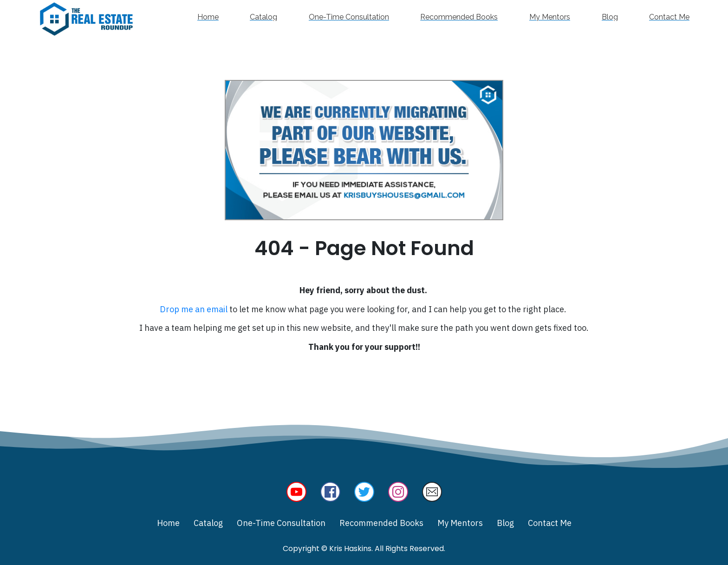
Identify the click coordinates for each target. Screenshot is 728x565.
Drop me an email (194, 309)
